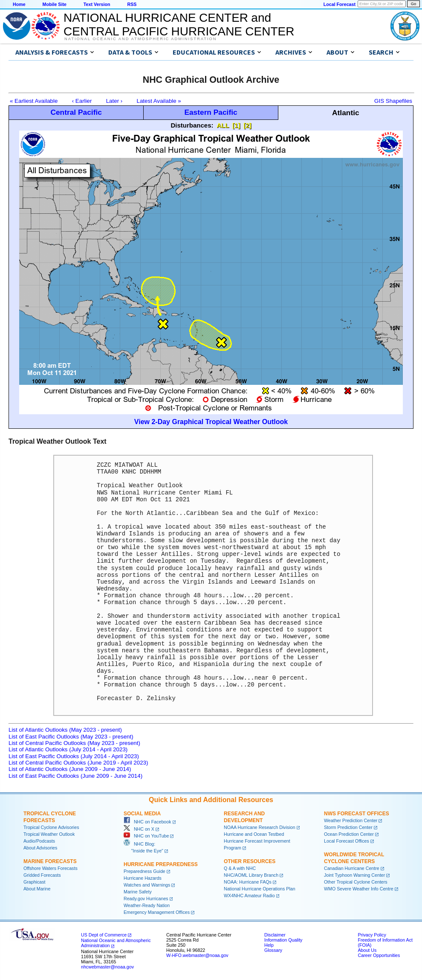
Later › (114, 101)
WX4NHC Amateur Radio (249, 896)
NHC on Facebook (147, 822)
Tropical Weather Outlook (49, 834)
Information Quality (283, 940)
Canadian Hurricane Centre (352, 868)
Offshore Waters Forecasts (51, 868)
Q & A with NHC (240, 868)
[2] (247, 125)
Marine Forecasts (50, 861)
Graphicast (35, 882)
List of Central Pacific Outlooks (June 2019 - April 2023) (78, 763)
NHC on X (139, 829)
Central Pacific (76, 112)
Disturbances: (192, 125)
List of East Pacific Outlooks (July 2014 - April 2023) (74, 756)
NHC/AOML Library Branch (251, 875)
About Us (367, 950)
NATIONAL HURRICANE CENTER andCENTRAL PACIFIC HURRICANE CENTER (179, 25)
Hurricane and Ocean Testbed (254, 834)
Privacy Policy (372, 935)
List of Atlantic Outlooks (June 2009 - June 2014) (70, 769)
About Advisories (40, 848)
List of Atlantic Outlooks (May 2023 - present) (65, 730)
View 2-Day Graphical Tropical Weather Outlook (211, 422)
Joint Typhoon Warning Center (354, 875)
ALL (223, 125)
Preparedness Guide (145, 871)
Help (269, 945)
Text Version (97, 4)
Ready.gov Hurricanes (146, 899)
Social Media (142, 814)
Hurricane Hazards (143, 878)
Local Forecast (340, 4)
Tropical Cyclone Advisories (51, 827)
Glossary (273, 950)
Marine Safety (138, 892)
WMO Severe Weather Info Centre (359, 889)
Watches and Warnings (147, 885)
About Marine (37, 889)
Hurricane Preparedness (161, 864)
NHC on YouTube (146, 836)
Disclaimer (275, 935)
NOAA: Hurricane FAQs (248, 882)
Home (19, 4)
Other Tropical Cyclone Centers (356, 882)
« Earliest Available (34, 101)
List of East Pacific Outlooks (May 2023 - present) (71, 737)
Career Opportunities (379, 955)
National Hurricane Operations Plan (260, 889)
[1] (236, 125)
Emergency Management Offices (157, 912)
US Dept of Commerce (104, 935)
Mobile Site (55, 4)
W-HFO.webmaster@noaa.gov (197, 955)
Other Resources (250, 861)
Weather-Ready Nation (147, 905)
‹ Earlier (82, 101)
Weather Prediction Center (351, 820)
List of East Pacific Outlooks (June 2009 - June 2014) (75, 776)
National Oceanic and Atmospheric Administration (140, 39)
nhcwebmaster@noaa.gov (107, 967)
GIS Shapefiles (393, 101)
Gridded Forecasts (42, 875)
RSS (132, 4)
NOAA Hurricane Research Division (260, 827)
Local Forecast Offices (347, 841)
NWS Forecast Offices (357, 814)
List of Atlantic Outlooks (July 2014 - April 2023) (68, 749)
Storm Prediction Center (348, 827)
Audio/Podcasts (39, 841)
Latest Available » (159, 101)
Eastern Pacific (211, 112)
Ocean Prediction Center (349, 834)
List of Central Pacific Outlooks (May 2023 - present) (74, 743)
